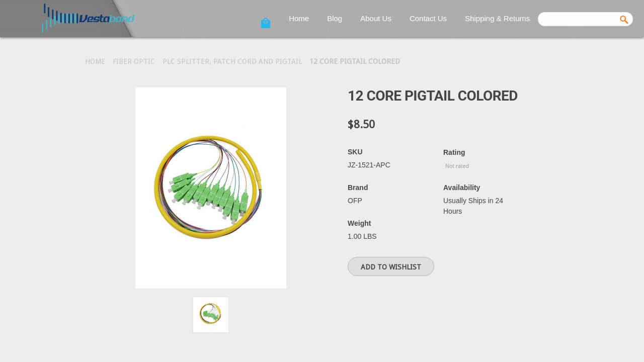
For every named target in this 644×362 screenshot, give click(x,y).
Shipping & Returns (497, 18)
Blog (335, 18)
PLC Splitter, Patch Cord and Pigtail (232, 61)
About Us (376, 18)
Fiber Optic (134, 61)
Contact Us (428, 18)
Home (299, 18)
